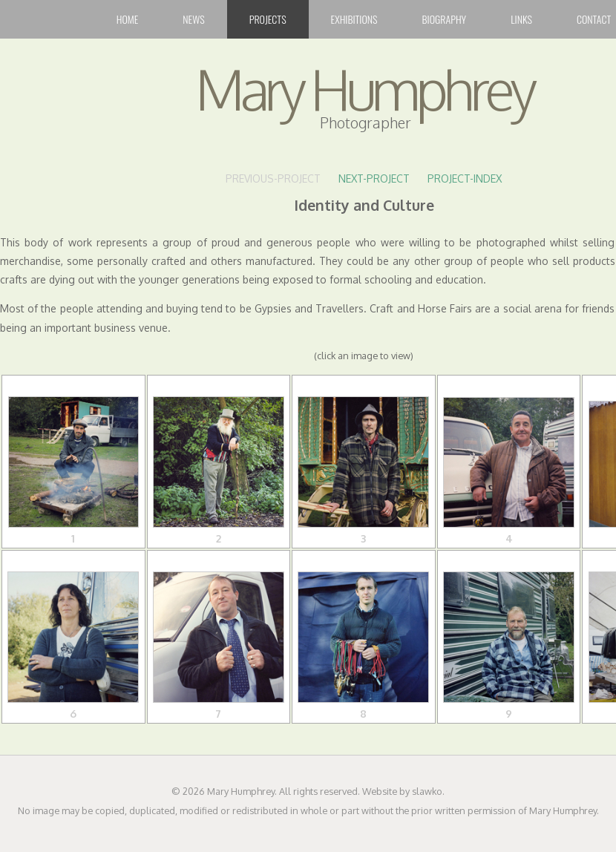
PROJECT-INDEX (465, 178)
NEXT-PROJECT (374, 178)
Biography (445, 19)
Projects (268, 19)
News (193, 19)
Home (128, 19)
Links (521, 19)
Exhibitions (354, 19)
